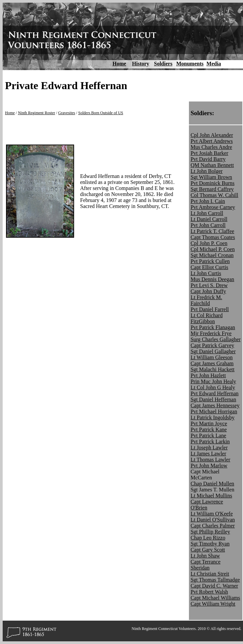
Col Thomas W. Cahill (214, 195)
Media (214, 64)
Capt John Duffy (208, 291)
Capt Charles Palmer (213, 526)
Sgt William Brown (211, 177)
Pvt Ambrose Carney (213, 207)
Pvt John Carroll (208, 225)
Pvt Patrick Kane (209, 430)
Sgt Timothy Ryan (210, 544)
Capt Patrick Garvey (212, 345)
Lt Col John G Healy (213, 387)
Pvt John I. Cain (208, 201)
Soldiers (163, 64)
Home (119, 64)
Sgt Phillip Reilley (210, 532)
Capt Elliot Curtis (209, 267)
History (141, 64)
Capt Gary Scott (208, 550)
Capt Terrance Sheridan (206, 565)
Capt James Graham (212, 363)
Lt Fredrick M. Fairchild (206, 300)
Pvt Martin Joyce (209, 423)
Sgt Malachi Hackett (213, 369)
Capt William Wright (213, 604)
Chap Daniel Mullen (212, 484)
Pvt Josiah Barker (209, 153)
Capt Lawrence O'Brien (207, 505)
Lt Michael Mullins (211, 496)
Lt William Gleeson (212, 357)
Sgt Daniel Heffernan (213, 399)
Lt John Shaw (205, 556)
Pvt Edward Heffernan (215, 393)
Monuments (190, 64)
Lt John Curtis (206, 273)
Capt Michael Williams (215, 598)
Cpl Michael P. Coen (213, 249)
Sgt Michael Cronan (212, 255)
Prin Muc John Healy (213, 381)
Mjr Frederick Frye (211, 333)
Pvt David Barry (208, 159)
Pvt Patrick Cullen (210, 261)
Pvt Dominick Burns (213, 183)
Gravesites (67, 113)
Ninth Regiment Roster (37, 113)
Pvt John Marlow (209, 466)
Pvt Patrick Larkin (210, 442)
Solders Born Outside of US (101, 113)
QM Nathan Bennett (212, 165)
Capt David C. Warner (214, 586)
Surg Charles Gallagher (216, 339)
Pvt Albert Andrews (212, 141)
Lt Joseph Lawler (209, 448)
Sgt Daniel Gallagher (213, 351)
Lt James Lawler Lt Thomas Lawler (210, 457)
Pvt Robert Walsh (209, 592)
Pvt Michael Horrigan (214, 411)
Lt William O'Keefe (212, 514)
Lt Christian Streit (210, 574)
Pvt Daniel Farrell (210, 309)
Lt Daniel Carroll (209, 219)
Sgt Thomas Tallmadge (215, 580)
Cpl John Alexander (212, 135)
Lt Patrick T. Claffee (212, 231)
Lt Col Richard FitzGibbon (207, 318)
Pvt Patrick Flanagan (213, 327)
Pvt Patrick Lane (208, 436)
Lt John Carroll (207, 213)
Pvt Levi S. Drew (209, 285)
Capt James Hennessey (215, 405)
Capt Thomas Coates (213, 237)
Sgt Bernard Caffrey (212, 189)
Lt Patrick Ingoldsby (213, 417)
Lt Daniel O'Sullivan (213, 520)
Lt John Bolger (207, 171)
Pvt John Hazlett (208, 375)
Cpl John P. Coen (209, 243)
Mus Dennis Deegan (212, 279)
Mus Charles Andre (211, 147)
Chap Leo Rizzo (208, 538)
